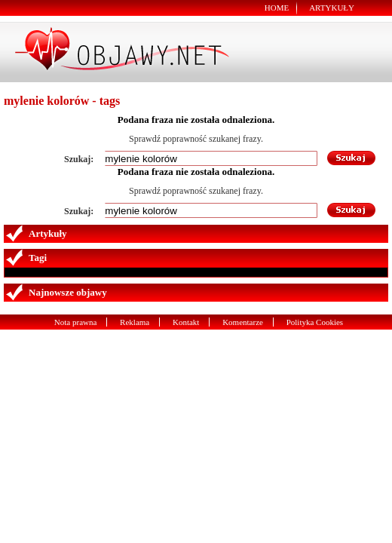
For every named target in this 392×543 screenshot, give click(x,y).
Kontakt (186, 322)
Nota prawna (76, 322)
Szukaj (352, 158)
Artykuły (332, 8)
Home (277, 8)
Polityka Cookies (315, 322)
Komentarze (243, 322)
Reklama (135, 322)
